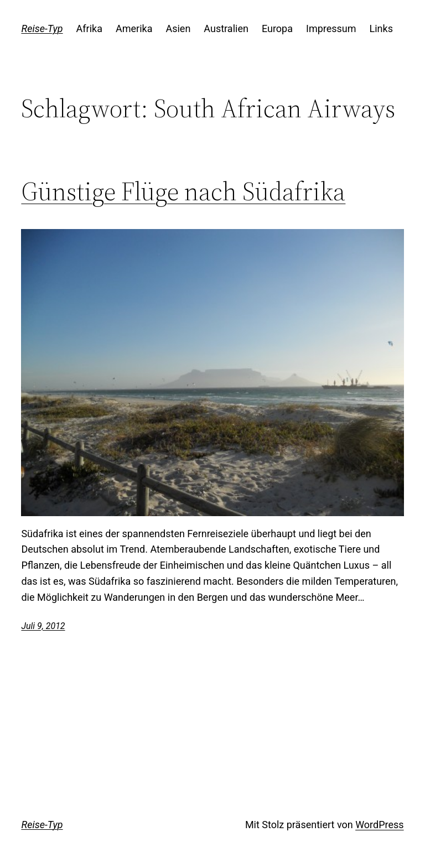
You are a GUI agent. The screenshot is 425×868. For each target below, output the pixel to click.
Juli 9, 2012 (43, 626)
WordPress (379, 825)
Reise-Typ (42, 28)
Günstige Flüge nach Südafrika (183, 191)
